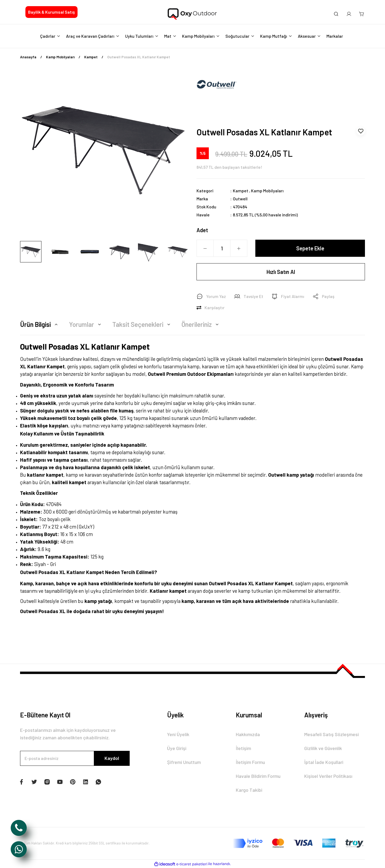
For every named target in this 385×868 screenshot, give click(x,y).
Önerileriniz (201, 324)
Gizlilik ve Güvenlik (323, 748)
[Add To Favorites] (361, 131)
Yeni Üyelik (178, 734)
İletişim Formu (250, 762)
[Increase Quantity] (239, 248)
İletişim (243, 748)
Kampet (241, 191)
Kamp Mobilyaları (267, 191)
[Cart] (362, 14)
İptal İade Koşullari (324, 762)
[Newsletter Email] (75, 758)
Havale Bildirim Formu (258, 776)
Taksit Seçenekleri (142, 324)
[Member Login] (349, 14)
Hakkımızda (248, 734)
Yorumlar (86, 324)
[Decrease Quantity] (205, 248)
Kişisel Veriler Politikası (328, 776)
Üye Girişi (177, 748)
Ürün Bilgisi (40, 324)
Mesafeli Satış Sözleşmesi (332, 734)
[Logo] (192, 14)
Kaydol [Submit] (112, 758)
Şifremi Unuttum (184, 762)
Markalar (335, 36)
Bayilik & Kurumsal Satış (51, 12)
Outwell (240, 199)
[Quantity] (222, 248)
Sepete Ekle (310, 248)
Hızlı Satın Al (281, 272)
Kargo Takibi (249, 790)
